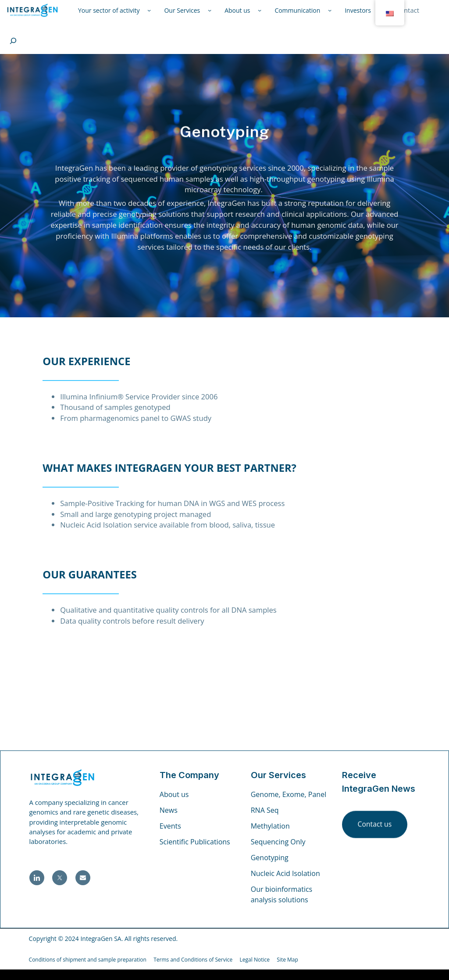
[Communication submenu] (330, 10)
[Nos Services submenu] (210, 10)
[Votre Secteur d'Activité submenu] (149, 10)
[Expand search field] (13, 41)
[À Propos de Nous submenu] (260, 10)
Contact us (375, 825)
